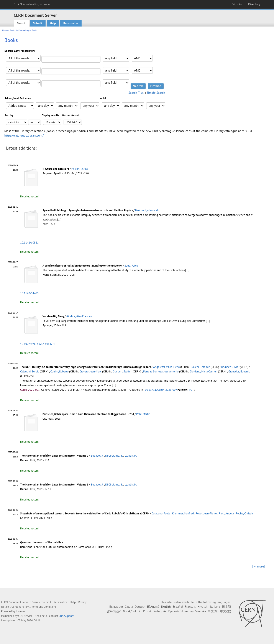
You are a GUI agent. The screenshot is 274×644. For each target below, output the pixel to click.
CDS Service (25, 616)
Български (116, 607)
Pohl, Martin (143, 414)
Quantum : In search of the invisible (42, 542)
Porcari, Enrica (80, 169)
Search (21, 23)
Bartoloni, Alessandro (148, 210)
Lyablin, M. (131, 456)
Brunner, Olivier (230, 367)
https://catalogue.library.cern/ (24, 135)
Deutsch (140, 607)
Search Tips (136, 93)
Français (190, 607)
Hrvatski (203, 607)
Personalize (71, 23)
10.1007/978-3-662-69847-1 (38, 344)
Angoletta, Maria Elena (166, 367)
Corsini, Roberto (59, 371)
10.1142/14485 (29, 293)
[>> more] (258, 566)
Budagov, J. (97, 456)
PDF (191, 390)
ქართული (114, 611)
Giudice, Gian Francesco (80, 316)
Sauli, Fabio (131, 266)
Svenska (201, 611)
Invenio (20, 611)
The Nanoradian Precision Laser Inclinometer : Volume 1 (54, 485)
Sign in (237, 4)
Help (53, 23)
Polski (147, 611)
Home (5, 30)
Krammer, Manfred (183, 513)
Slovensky (187, 611)
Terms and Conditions (44, 607)
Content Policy (20, 607)
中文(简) (213, 611)
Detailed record (29, 196)
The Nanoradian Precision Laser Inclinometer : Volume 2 (54, 456)
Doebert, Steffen (122, 371)
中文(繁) (226, 611)
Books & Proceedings (20, 30)
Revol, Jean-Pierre (206, 513)
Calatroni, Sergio (30, 371)
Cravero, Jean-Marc (91, 371)
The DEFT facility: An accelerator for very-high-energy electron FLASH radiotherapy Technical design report (85, 367)
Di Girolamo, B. (114, 456)
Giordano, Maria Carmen (203, 371)
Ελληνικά (153, 607)
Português (159, 611)
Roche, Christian (245, 513)
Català (129, 607)
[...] (59, 219)
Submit (38, 23)
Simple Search (156, 93)
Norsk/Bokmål (132, 611)
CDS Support (66, 616)
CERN (32, 4)
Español (178, 607)
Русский (173, 611)
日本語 (226, 607)
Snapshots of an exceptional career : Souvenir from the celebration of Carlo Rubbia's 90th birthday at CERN (85, 513)
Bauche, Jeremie (200, 367)
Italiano (215, 607)
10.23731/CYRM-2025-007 (161, 390)
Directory (254, 4)
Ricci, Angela (226, 513)
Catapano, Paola (161, 513)
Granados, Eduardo (239, 371)
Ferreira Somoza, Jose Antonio (161, 371)
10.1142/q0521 (29, 243)
